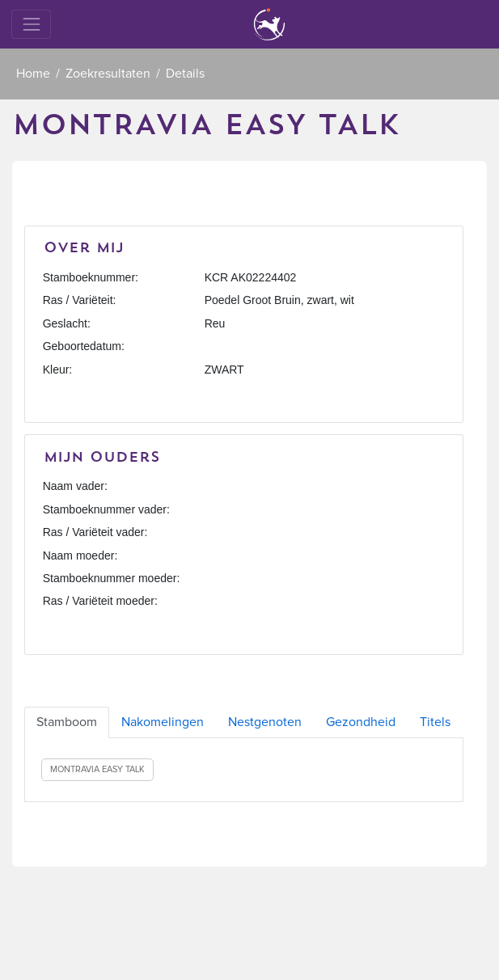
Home (33, 74)
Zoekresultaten (108, 74)
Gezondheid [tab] (361, 722)
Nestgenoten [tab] (265, 722)
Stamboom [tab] (67, 722)
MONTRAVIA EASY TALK (97, 769)
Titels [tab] (435, 722)
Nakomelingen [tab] (163, 722)
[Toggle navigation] (31, 24)
